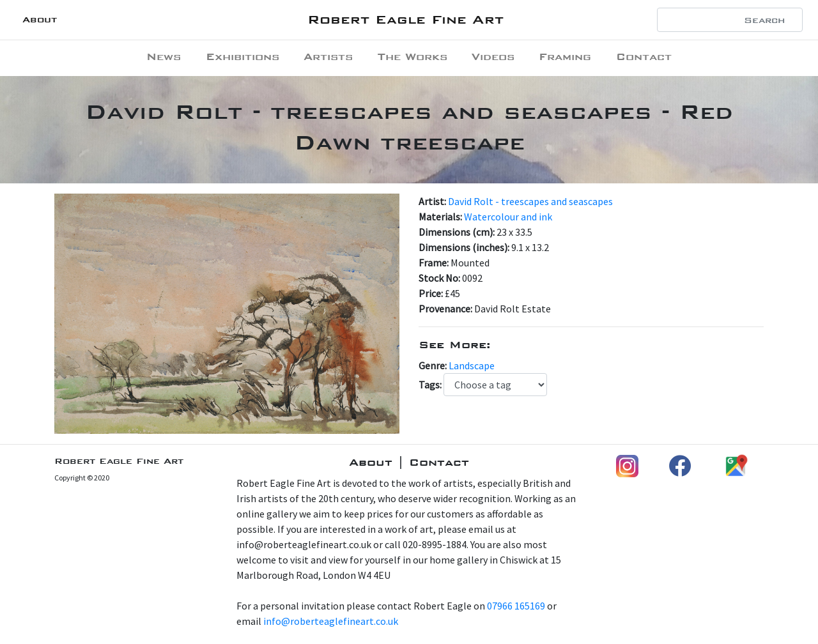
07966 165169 (516, 606)
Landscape (472, 365)
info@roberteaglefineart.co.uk (331, 621)
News (164, 57)
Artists (328, 57)
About (40, 19)
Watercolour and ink (508, 217)
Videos (493, 57)
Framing (565, 57)
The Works (413, 57)
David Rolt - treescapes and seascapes (530, 201)
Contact (644, 57)
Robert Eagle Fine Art (405, 19)
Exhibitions (243, 57)
